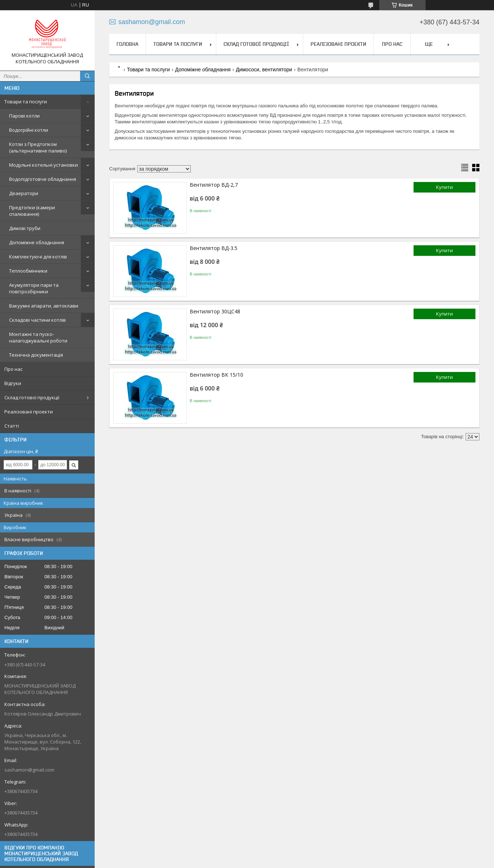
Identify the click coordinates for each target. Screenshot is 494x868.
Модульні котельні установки (44, 165)
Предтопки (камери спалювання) (32, 211)
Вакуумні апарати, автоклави (44, 306)
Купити (444, 187)
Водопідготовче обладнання (43, 179)
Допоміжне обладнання (37, 242)
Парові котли (24, 116)
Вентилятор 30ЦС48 (215, 311)
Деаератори (24, 193)
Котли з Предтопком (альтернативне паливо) (38, 147)
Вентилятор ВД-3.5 (214, 248)
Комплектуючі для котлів (38, 257)
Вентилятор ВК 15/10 (216, 375)
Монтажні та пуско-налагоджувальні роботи (38, 337)
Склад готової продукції (32, 397)
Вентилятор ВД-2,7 (214, 185)
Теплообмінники (28, 271)
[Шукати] (87, 76)
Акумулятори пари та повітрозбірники (34, 288)
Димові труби (25, 228)
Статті (12, 426)
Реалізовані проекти (29, 412)
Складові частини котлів (37, 320)
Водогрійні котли (29, 130)
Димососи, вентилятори (264, 70)
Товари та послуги (26, 102)
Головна (127, 44)
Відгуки (13, 383)
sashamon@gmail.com (29, 770)
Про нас (13, 369)
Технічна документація (36, 355)
